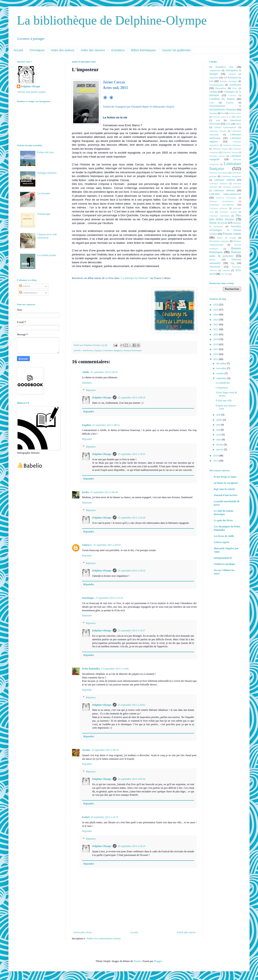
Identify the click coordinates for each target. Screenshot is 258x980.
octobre (220, 373)
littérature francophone (219, 173)
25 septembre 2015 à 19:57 (132, 631)
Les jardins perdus (47, 255)
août (219, 415)
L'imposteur (222, 388)
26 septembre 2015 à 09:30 (132, 779)
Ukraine (226, 270)
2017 (216, 349)
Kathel (86, 817)
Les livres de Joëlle (224, 536)
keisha (86, 492)
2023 (216, 320)
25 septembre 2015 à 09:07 (107, 545)
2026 (216, 305)
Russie (212, 259)
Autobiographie (217, 85)
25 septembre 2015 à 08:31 (106, 425)
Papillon (87, 425)
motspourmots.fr (223, 558)
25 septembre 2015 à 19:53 (132, 454)
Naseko (137, 961)
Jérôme (86, 750)
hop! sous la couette (224, 489)
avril (219, 435)
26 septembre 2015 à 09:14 (105, 750)
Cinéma (213, 92)
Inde (218, 120)
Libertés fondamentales (225, 127)
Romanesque (44, 214)
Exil (223, 113)
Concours (233, 95)
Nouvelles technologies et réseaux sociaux (225, 230)
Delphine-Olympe (102, 398)
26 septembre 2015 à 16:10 (104, 817)
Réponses (91, 390)
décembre (222, 363)
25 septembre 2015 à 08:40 (104, 492)
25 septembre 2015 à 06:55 (104, 372)
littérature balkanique (232, 145)
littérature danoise (217, 156)
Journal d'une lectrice (226, 495)
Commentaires (28, 293)
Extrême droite (235, 113)
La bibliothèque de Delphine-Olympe (112, 20)
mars (219, 439)
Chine (235, 88)
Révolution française (219, 241)
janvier (220, 449)
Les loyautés (44, 193)
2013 (216, 461)
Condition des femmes (222, 99)
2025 (216, 310)
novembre (222, 368)
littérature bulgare (220, 149)
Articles (25, 286)
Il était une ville (224, 401)
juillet (220, 420)
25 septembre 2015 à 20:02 (132, 705)
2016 (216, 354)
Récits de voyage (226, 238)
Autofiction (88, 350)
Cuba (212, 103)
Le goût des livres (223, 520)
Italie (228, 124)
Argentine (214, 78)
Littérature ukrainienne (219, 216)
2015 (216, 359)
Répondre (87, 383)
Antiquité (232, 74)
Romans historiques (133, 350)
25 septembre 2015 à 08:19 (132, 398)
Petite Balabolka (91, 669)
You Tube (224, 274)
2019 (216, 339)
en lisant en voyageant (226, 483)
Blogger (158, 961)
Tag (232, 263)
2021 (216, 329)
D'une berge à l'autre (225, 477)
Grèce (238, 117)
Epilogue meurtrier (47, 173)
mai (219, 430)
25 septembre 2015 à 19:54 (132, 571)
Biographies (221, 88)
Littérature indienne (224, 180)
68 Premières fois (221, 67)
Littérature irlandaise (218, 184)
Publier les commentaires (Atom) (104, 938)
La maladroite (223, 383)
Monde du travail (218, 223)
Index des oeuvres (93, 50)
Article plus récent (82, 932)
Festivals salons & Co (222, 117)
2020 (216, 334)
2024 (216, 315)
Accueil (18, 50)
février (220, 445)
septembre (222, 378)
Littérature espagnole (113, 350)
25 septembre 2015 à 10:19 (109, 598)
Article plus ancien (186, 932)
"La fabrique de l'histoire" (135, 278)
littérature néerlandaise (226, 198)
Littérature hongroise (231, 176)
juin (219, 425)
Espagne (98, 350)
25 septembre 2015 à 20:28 (132, 518)
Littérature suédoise (228, 212)
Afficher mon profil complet (31, 92)
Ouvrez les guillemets (176, 50)
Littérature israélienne (232, 187)
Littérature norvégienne (222, 205)
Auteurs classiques (228, 81)
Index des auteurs (63, 50)
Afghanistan (215, 70)
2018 (216, 344)
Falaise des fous (46, 152)
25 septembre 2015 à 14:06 (115, 669)
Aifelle (86, 372)
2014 (216, 456)
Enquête (230, 103)
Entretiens (118, 50)
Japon (238, 124)
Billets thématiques (144, 50)
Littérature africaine (218, 131)
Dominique (88, 598)
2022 (216, 324)
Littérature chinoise (230, 152)
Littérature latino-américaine (225, 194)
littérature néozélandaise (222, 201)
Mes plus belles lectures (225, 217)
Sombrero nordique (224, 564)
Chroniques (37, 50)
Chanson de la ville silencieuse (47, 236)
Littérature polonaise (218, 208)
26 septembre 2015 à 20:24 (132, 846)
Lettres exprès (222, 542)
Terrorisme (215, 267)
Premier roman (232, 234)
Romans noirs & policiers (225, 254)
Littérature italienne (224, 190)
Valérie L (87, 545)
